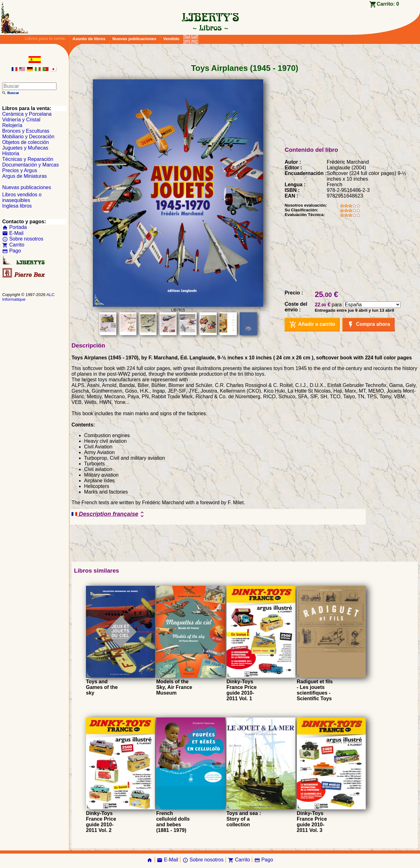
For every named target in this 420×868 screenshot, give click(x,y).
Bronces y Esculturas (26, 131)
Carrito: (388, 4)
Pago (12, 251)
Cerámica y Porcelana (27, 114)
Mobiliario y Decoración (28, 137)
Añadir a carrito (312, 325)
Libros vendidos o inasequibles (22, 197)
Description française (109, 514)
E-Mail (13, 233)
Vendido (171, 39)
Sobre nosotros (23, 239)
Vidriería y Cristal (21, 120)
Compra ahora (368, 325)
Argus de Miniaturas (24, 176)
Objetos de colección (26, 142)
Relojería (12, 125)
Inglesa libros (17, 206)
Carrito (13, 245)
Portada (14, 227)
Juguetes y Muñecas (25, 148)
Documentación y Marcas (31, 165)
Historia (11, 153)
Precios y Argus (20, 170)
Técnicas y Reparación (28, 159)
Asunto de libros (89, 39)
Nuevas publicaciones (134, 39)
